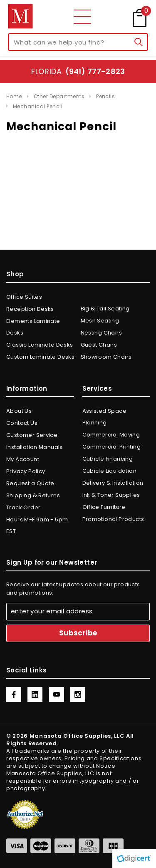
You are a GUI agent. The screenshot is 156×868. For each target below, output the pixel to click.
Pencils (105, 96)
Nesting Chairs (101, 333)
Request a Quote (30, 483)
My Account (23, 459)
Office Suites (24, 297)
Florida (78, 71)
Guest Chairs (99, 345)
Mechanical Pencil (38, 106)
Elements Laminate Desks (33, 327)
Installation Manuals (35, 447)
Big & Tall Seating (105, 309)
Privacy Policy (26, 471)
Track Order (23, 507)
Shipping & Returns (33, 495)
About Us (19, 411)
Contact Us (22, 423)
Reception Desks (30, 309)
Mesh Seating (100, 321)
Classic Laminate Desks (40, 345)
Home (14, 96)
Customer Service (32, 435)
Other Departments (59, 96)
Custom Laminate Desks (40, 357)
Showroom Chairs (106, 357)
